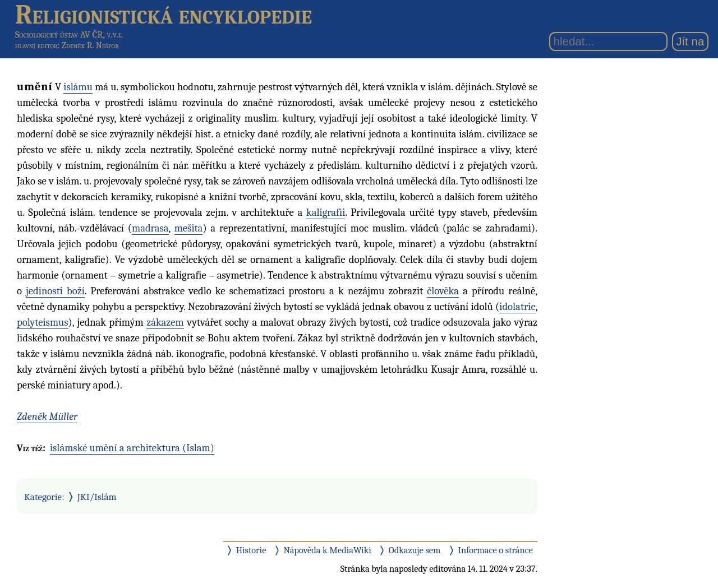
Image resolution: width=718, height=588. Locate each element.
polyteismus (43, 322)
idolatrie (517, 307)
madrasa (150, 228)
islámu (78, 87)
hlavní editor (36, 45)
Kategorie (43, 497)
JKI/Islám (97, 497)
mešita (189, 228)
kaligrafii (326, 212)
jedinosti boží (55, 291)
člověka (443, 291)
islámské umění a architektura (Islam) (132, 448)
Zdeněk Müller (47, 416)
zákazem (165, 322)
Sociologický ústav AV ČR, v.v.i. (69, 34)
